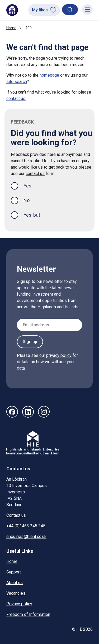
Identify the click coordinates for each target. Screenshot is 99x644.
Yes (32, 185)
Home (11, 28)
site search (17, 82)
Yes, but (32, 215)
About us (15, 583)
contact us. (16, 98)
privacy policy (59, 355)
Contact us (16, 515)
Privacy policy (19, 604)
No (27, 200)
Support (14, 572)
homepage (49, 75)
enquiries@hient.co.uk (26, 536)
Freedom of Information (28, 614)
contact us (35, 174)
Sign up (30, 342)
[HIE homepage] (12, 10)
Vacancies (16, 593)
